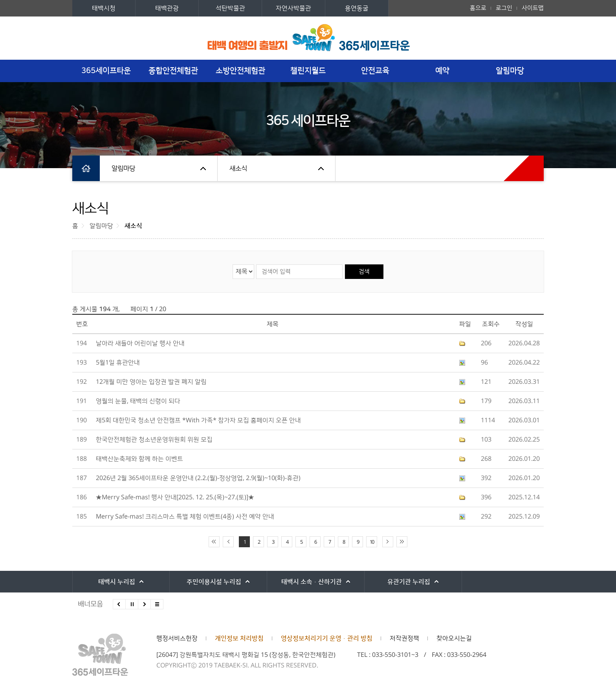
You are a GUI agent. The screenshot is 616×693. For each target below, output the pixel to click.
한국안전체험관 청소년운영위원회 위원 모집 (154, 440)
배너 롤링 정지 (132, 604)
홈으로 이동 (86, 168)
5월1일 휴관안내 (118, 363)
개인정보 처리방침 (239, 638)
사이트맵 (533, 8)
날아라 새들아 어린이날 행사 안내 (140, 343)
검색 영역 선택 (233, 264)
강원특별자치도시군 (492, 582)
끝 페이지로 (402, 542)
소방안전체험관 (240, 71)
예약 (442, 71)
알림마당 (510, 71)
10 (372, 542)
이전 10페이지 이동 (228, 542)
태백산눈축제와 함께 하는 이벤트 (139, 459)
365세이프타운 (106, 71)
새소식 (238, 169)
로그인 (504, 8)
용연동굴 (357, 8)
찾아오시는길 (454, 638)
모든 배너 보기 (157, 604)
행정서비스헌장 (177, 638)
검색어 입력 (256, 264)
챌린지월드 (308, 71)
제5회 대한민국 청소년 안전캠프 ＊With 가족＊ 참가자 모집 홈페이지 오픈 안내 (198, 420)
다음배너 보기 (144, 604)
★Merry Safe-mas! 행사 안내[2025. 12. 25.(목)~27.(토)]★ (175, 497)
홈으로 (478, 8)
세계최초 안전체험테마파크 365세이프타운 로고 (308, 29)
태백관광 (167, 8)
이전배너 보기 (119, 604)
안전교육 (375, 71)
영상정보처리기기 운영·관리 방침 (327, 638)
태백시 (115, 582)
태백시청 (104, 8)
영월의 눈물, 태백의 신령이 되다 (138, 401)
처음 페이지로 (214, 542)
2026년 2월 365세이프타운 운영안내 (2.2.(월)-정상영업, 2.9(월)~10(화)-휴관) (198, 478)
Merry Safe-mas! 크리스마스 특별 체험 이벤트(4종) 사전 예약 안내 (185, 517)
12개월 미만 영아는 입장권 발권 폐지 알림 (151, 382)
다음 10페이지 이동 (388, 542)
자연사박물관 (293, 8)
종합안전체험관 (173, 71)
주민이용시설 (210, 582)
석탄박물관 (230, 8)
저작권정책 (404, 638)
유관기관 (398, 582)
